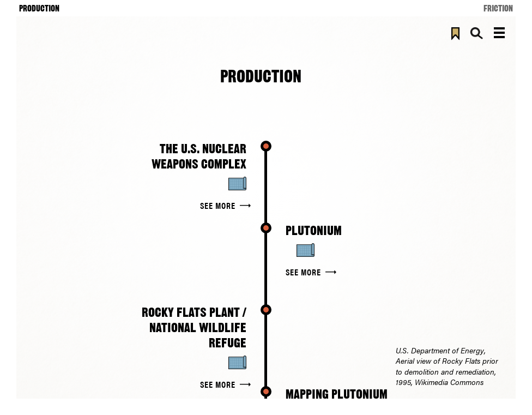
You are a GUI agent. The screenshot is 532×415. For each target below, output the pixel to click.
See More (218, 205)
